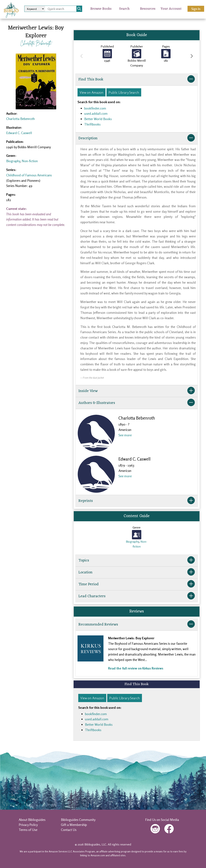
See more (125, 435)
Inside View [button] (137, 391)
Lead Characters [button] (137, 596)
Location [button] (137, 572)
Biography (13, 161)
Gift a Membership (74, 825)
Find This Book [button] (137, 80)
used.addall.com (96, 113)
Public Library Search (124, 92)
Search (124, 9)
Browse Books (101, 9)
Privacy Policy (28, 825)
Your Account (171, 9)
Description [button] (137, 138)
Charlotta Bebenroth (36, 43)
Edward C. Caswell (19, 133)
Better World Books (98, 119)
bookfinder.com (95, 108)
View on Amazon (92, 92)
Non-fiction (30, 161)
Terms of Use (28, 830)
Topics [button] (137, 561)
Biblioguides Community (78, 820)
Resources (148, 9)
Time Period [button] (137, 584)
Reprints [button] (137, 501)
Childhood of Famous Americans (29, 175)
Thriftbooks (92, 124)
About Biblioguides (32, 820)
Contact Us (69, 830)
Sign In (196, 9)
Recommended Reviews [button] (137, 625)
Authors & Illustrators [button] (137, 403)
